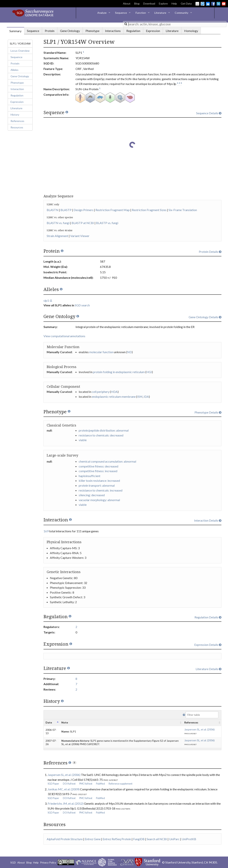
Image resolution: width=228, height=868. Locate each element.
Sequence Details (209, 113)
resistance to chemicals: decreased (101, 435)
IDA (146, 397)
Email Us (197, 4)
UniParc (174, 839)
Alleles (14, 70)
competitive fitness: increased (98, 471)
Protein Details (210, 252)
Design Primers (83, 210)
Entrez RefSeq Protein (117, 839)
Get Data (186, 3)
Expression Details (208, 645)
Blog (137, 3)
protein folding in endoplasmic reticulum (119, 372)
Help (174, 3)
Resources (17, 127)
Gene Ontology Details (205, 317)
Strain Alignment (57, 236)
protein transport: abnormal (97, 485)
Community (181, 13)
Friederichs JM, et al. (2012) (66, 803)
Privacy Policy (48, 862)
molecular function (101, 352)
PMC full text (86, 784)
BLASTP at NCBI (83, 223)
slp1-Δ (48, 300)
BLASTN (53, 210)
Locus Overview (20, 51)
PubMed (100, 784)
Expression (17, 102)
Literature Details (209, 669)
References (17, 121)
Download (149, 3)
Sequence (121, 13)
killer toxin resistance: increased (99, 481)
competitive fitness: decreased (98, 466)
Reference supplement (120, 784)
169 (46, 531)
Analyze (102, 13)
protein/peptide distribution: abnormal (104, 430)
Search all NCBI (157, 839)
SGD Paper (53, 784)
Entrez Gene (93, 839)
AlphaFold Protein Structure (65, 839)
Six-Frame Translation (183, 210)
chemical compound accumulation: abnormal (107, 461)
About (127, 3)
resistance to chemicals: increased (101, 490)
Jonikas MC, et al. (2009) (64, 789)
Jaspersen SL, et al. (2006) (199, 729)
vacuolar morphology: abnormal (99, 500)
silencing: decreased (92, 495)
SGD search (82, 305)
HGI (149, 372)
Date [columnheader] (49, 722)
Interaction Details (208, 520)
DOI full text (69, 784)
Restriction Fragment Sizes (149, 210)
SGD (13, 862)
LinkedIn (218, 4)
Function (141, 13)
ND (129, 352)
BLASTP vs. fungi (107, 223)
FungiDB (139, 839)
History (15, 115)
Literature (160, 13)
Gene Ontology (20, 76)
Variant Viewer (80, 236)
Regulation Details (208, 617)
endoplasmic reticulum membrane (114, 397)
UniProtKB (189, 839)
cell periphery (101, 392)
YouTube (224, 4)
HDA (114, 392)
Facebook (213, 4)
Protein (15, 63)
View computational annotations (64, 336)
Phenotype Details (208, 412)
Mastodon (203, 4)
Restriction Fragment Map (113, 210)
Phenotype (17, 83)
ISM (140, 397)
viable (83, 440)
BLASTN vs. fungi (58, 223)
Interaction (17, 89)
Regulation (17, 95)
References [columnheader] (191, 722)
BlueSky (208, 4)
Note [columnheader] (65, 722)
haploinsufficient (90, 476)
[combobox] (175, 24)
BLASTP (66, 210)
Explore (163, 3)
